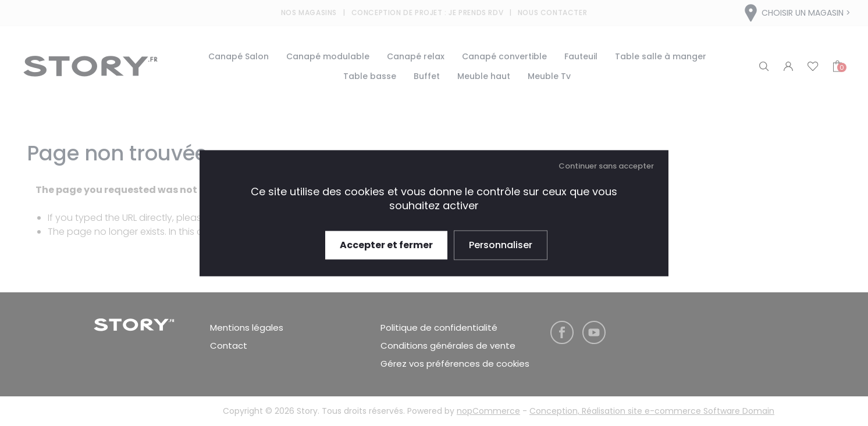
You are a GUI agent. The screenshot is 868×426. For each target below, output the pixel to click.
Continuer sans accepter (606, 166)
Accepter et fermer (386, 245)
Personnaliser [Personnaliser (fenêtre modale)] (501, 245)
